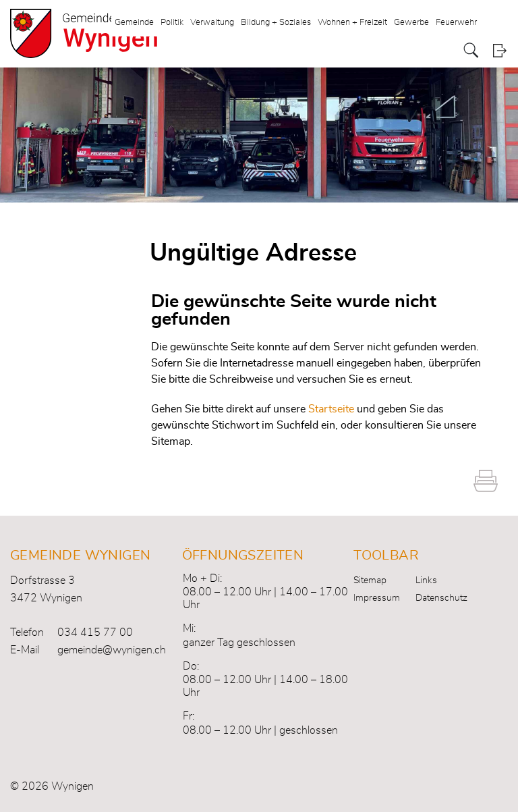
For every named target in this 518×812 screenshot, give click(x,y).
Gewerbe (411, 23)
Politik (172, 23)
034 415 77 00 (95, 632)
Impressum (377, 598)
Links (426, 580)
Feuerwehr (456, 23)
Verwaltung (212, 23)
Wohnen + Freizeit (352, 23)
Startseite (331, 409)
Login (499, 50)
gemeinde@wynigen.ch (112, 650)
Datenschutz (441, 598)
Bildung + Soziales (276, 23)
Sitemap (370, 580)
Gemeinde (134, 23)
